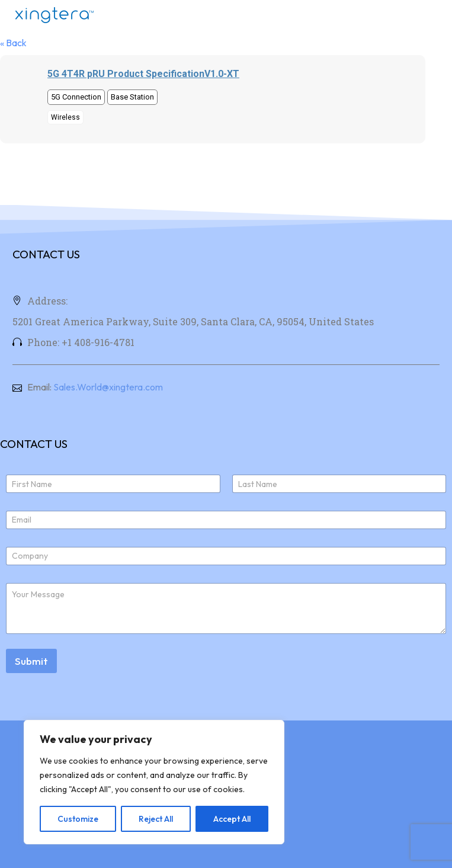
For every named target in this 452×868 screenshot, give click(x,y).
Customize (78, 819)
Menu (431, 15)
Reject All (156, 819)
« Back (13, 43)
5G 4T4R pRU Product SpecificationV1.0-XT (143, 74)
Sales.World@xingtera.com (108, 387)
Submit (31, 661)
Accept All (232, 819)
